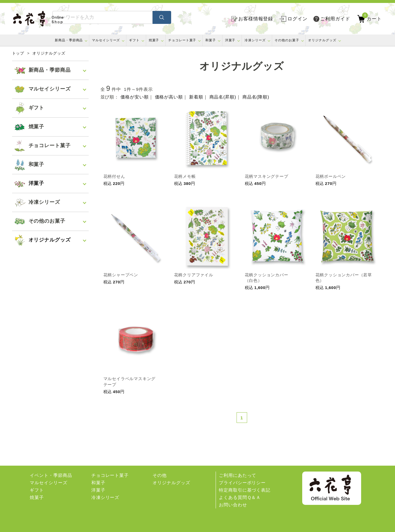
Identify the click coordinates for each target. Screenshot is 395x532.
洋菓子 (230, 40)
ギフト (134, 40)
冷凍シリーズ (255, 40)
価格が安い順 (134, 97)
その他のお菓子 (287, 40)
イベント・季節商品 (51, 475)
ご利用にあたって (238, 475)
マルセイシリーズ (106, 40)
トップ (18, 53)
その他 (160, 475)
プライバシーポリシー (242, 483)
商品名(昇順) (223, 97)
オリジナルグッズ (322, 40)
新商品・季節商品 (69, 40)
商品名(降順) (256, 97)
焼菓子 (154, 40)
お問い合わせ (233, 505)
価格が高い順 (169, 97)
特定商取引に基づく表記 (245, 490)
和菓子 (211, 40)
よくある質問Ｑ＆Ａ (240, 497)
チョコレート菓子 (182, 40)
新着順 (196, 97)
